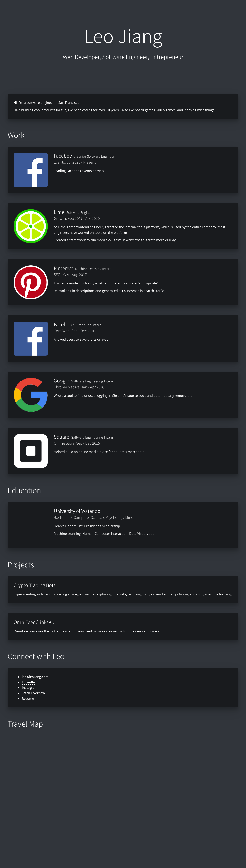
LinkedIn (28, 682)
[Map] (123, 796)
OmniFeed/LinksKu (34, 622)
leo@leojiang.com (35, 677)
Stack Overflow (33, 693)
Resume (28, 699)
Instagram (30, 688)
